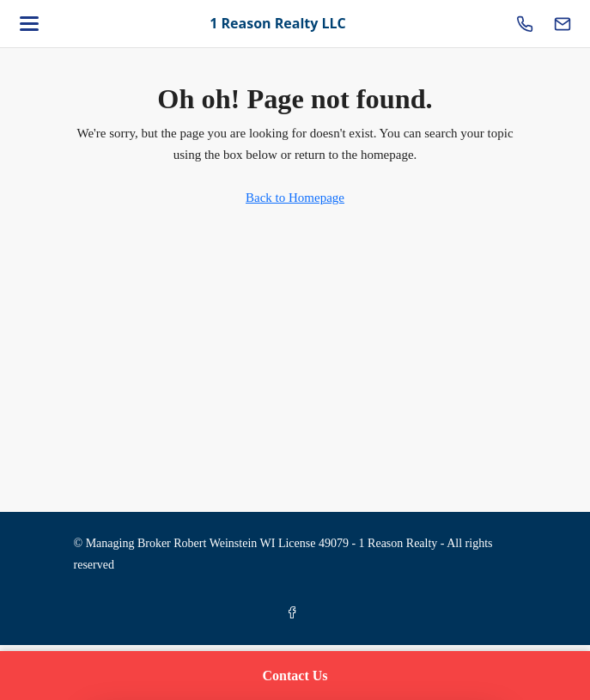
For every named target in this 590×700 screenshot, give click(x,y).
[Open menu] (29, 24)
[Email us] (563, 24)
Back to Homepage (295, 198)
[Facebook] (295, 614)
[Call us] (525, 24)
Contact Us (295, 676)
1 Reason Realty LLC (278, 23)
